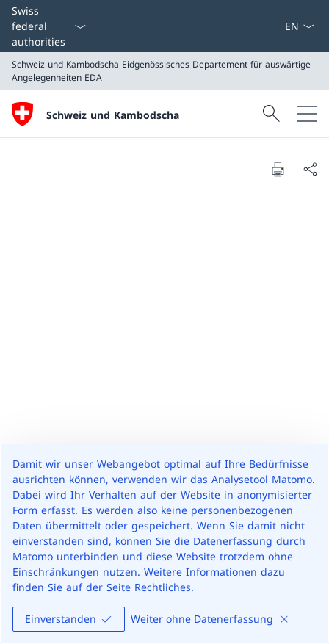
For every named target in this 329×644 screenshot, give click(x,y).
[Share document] (310, 169)
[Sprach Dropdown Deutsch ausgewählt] (299, 26)
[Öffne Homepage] (95, 114)
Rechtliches (163, 587)
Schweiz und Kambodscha (113, 115)
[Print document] (278, 169)
